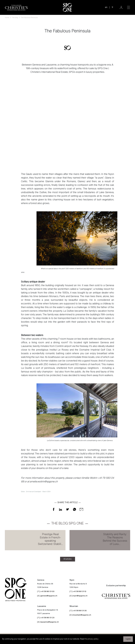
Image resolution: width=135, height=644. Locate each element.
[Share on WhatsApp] (75, 510)
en (106, 7)
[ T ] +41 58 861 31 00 (46, 592)
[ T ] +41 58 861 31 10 (78, 592)
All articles (68, 559)
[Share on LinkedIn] (60, 510)
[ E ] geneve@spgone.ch (47, 596)
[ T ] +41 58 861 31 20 (46, 618)
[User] (121, 7)
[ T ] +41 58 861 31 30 (78, 611)
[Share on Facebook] (54, 510)
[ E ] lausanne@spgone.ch (48, 622)
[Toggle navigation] (129, 7)
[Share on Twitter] (67, 510)
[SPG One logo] (67, 7)
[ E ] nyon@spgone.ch (78, 596)
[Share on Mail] (81, 510)
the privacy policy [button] (92, 639)
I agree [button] (128, 639)
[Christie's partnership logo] (16, 7)
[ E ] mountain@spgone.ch (80, 615)
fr (112, 7)
